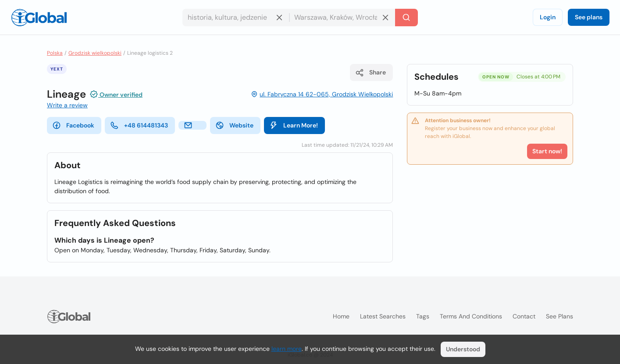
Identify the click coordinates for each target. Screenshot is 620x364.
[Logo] (39, 18)
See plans (589, 17)
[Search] (406, 18)
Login (548, 17)
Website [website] (234, 125)
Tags (423, 316)
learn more (287, 349)
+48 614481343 (139, 125)
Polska (55, 53)
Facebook (73, 125)
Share (371, 73)
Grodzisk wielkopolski (95, 53)
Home (341, 316)
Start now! (547, 151)
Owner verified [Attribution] (116, 94)
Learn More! (294, 125)
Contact (524, 316)
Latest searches (383, 316)
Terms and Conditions (471, 316)
